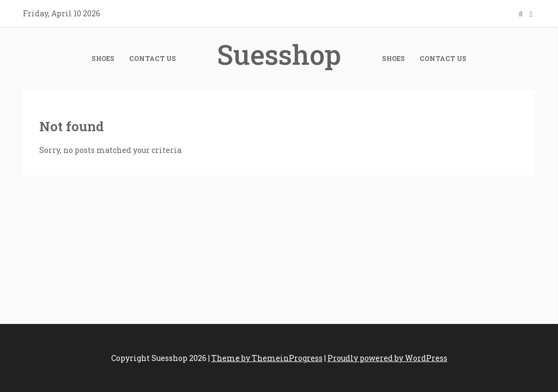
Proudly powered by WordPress (387, 358)
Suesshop (279, 54)
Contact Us (153, 58)
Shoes (103, 58)
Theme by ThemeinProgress (267, 358)
